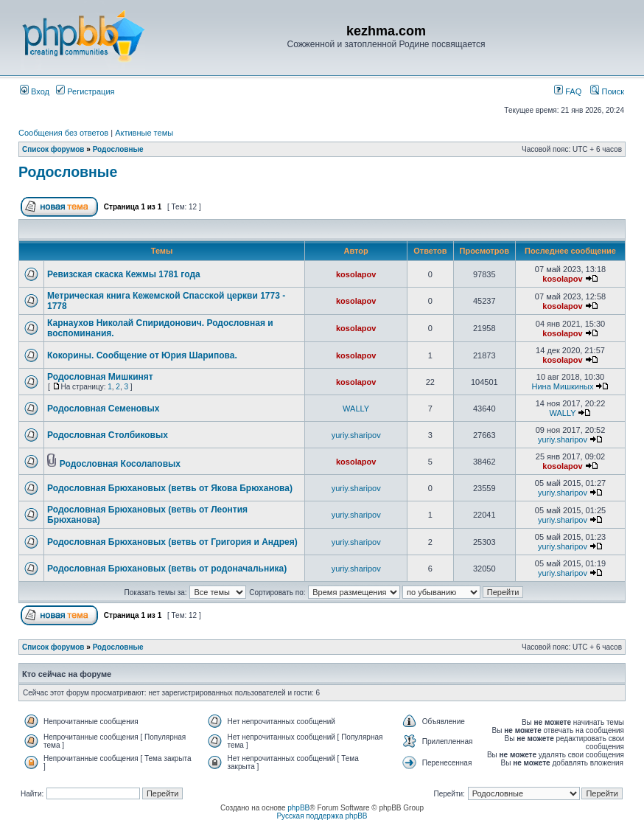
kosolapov (356, 274)
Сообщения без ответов (63, 133)
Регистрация (85, 91)
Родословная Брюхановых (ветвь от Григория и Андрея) (172, 542)
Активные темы (144, 133)
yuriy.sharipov (356, 435)
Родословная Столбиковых (108, 435)
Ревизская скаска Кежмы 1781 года (124, 274)
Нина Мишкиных (563, 386)
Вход (35, 91)
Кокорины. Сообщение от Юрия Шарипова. (142, 355)
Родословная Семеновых (103, 409)
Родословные (118, 149)
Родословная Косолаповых (120, 464)
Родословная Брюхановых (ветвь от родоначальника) (167, 569)
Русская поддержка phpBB (322, 816)
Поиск (607, 91)
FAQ (568, 91)
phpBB (298, 808)
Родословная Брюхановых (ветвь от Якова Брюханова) (170, 488)
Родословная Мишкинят (100, 377)
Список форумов (53, 149)
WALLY (356, 409)
